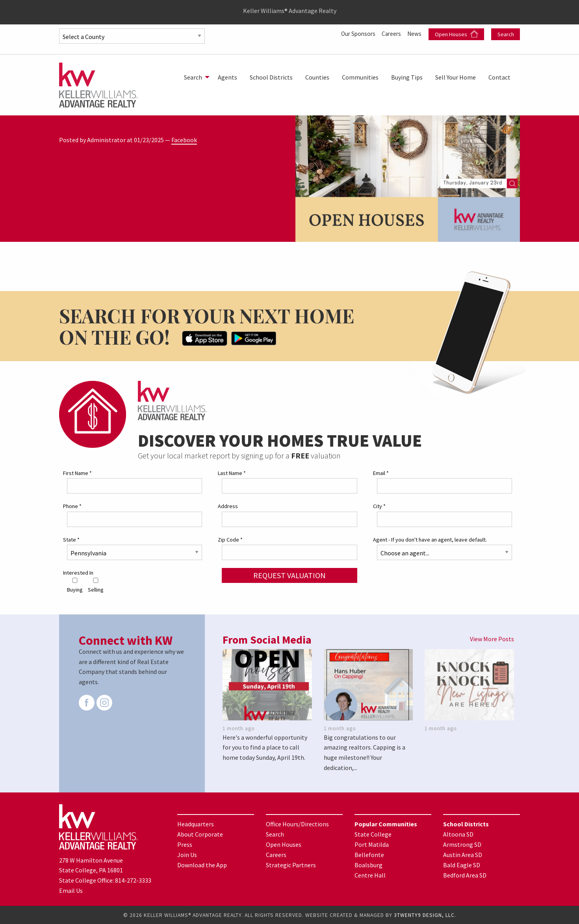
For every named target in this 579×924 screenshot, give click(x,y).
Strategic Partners (291, 865)
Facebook (184, 140)
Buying (75, 585)
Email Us (71, 890)
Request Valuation (289, 575)
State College (373, 834)
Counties (317, 77)
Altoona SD (458, 834)
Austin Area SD (463, 855)
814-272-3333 (133, 880)
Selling (96, 585)
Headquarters (196, 824)
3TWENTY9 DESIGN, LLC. (425, 915)
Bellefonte (369, 855)
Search (506, 34)
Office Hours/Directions (297, 824)
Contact (499, 77)
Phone (72, 506)
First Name (77, 473)
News (415, 33)
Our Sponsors (355, 33)
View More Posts (492, 639)
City (379, 506)
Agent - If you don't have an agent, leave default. (430, 539)
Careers (390, 33)
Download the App (202, 865)
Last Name (232, 473)
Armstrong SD (462, 844)
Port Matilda (372, 844)
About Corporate (200, 834)
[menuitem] (195, 77)
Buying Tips (407, 77)
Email (381, 473)
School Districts (271, 77)
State (71, 539)
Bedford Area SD (465, 875)
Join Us (187, 855)
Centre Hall (370, 875)
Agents (227, 77)
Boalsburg (368, 865)
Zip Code (230, 539)
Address (228, 506)
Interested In (78, 572)
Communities (360, 77)
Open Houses (457, 34)
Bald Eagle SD (462, 865)
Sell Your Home (456, 77)
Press (185, 844)
